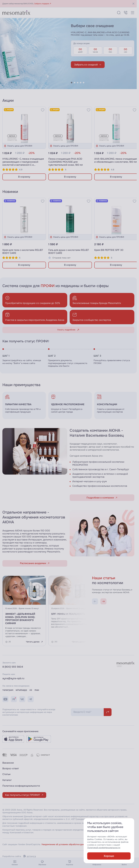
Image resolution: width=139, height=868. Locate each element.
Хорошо (109, 856)
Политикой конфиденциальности (104, 848)
